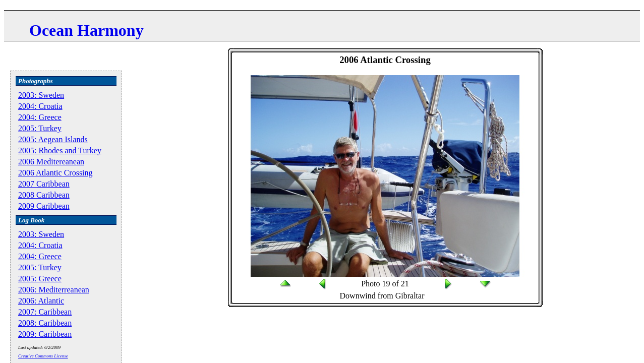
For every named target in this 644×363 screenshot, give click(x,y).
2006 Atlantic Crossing (55, 173)
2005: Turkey (40, 128)
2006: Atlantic (41, 301)
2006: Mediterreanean (54, 290)
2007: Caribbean (45, 312)
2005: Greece (40, 279)
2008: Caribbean (45, 323)
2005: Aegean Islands (53, 139)
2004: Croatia (40, 106)
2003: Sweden (41, 95)
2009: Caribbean (45, 334)
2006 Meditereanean (51, 162)
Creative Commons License (43, 356)
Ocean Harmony (86, 30)
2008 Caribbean (44, 195)
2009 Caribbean (44, 206)
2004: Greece (40, 117)
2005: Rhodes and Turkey (60, 150)
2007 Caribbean (44, 184)
